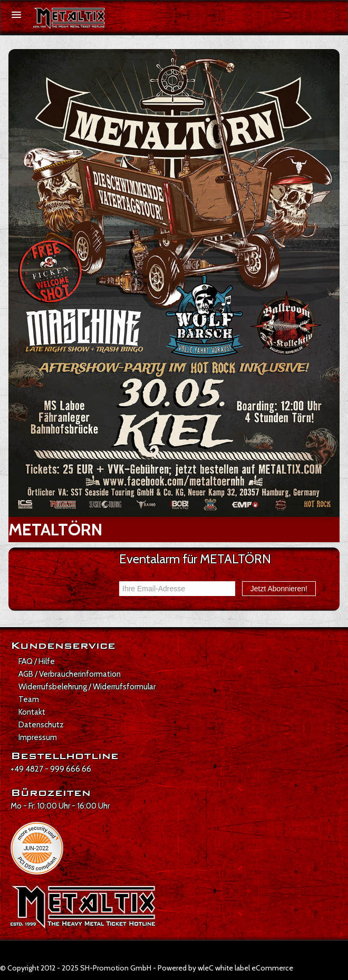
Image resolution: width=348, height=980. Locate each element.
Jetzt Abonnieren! (279, 589)
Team (29, 699)
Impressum (38, 737)
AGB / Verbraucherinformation (70, 674)
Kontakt (32, 712)
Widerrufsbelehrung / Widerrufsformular (87, 687)
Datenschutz (41, 725)
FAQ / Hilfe (37, 661)
